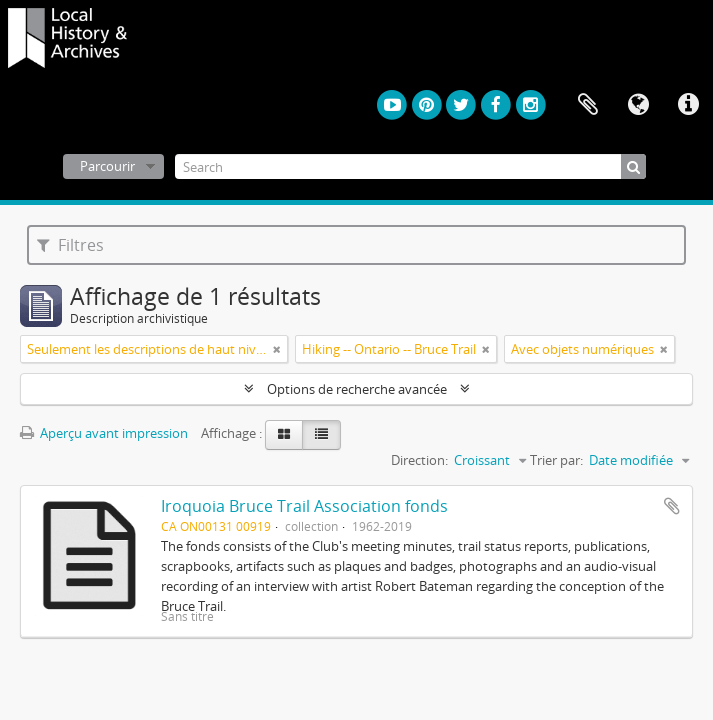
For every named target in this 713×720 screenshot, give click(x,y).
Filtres (70, 245)
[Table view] (321, 435)
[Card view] (284, 435)
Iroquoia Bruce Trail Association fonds (304, 506)
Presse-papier (588, 105)
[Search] (410, 166)
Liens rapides (688, 105)
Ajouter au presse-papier (672, 506)
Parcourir (107, 166)
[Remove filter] (277, 349)
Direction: (419, 460)
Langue (638, 105)
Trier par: (556, 460)
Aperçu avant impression (104, 433)
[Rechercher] (633, 166)
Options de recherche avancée (357, 389)
